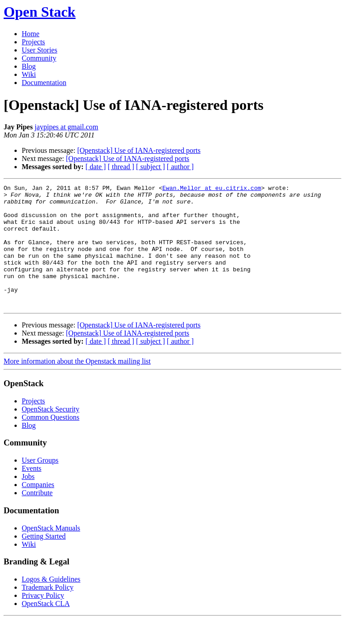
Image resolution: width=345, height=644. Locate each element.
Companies (38, 509)
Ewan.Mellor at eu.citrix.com (212, 189)
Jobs (28, 501)
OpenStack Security (51, 433)
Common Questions (51, 442)
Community (39, 58)
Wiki (29, 74)
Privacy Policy (43, 620)
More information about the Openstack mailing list (77, 386)
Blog (29, 66)
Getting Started (44, 561)
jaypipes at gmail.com (66, 127)
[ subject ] (151, 167)
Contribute (37, 517)
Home (31, 34)
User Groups (40, 485)
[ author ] (180, 167)
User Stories (40, 50)
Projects (33, 42)
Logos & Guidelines (51, 604)
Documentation (44, 83)
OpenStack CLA (46, 628)
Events (32, 493)
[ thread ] (121, 167)
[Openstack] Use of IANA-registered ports (139, 150)
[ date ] (96, 167)
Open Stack (40, 12)
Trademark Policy (48, 612)
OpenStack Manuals (51, 552)
